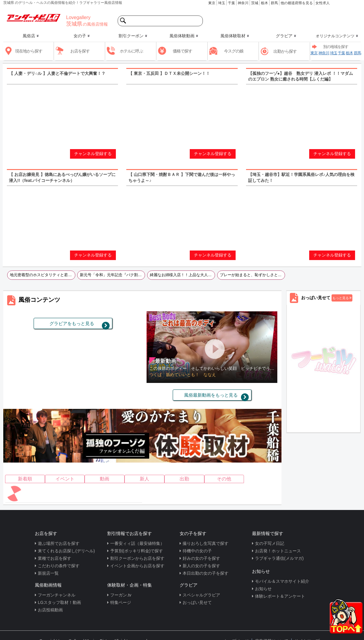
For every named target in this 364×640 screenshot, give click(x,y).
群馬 (274, 3)
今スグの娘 (234, 51)
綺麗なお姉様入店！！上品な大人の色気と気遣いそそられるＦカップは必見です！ (182, 275)
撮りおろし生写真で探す (206, 543)
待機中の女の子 (197, 551)
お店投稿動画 (50, 610)
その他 (224, 479)
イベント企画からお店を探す (137, 566)
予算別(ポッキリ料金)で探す (137, 551)
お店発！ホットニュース (278, 551)
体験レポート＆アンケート (280, 596)
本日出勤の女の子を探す (206, 573)
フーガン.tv (121, 595)
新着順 (25, 479)
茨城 (255, 3)
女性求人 (323, 3)
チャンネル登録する (93, 154)
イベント (65, 479)
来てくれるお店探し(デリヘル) (66, 551)
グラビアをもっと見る (72, 323)
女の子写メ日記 (270, 543)
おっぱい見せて (197, 602)
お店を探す (80, 51)
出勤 (184, 479)
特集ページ (121, 602)
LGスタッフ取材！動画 (59, 602)
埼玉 (222, 3)
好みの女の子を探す (201, 558)
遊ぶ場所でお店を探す (59, 543)
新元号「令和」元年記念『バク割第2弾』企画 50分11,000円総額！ (112, 275)
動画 (105, 479)
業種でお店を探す (55, 558)
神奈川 (243, 3)
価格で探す (182, 51)
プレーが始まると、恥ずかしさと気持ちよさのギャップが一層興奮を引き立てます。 (252, 275)
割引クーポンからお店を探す (137, 558)
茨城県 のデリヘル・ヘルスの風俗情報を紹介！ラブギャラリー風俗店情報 (63, 3)
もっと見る (341, 298)
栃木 (265, 3)
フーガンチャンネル (57, 595)
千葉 (231, 3)
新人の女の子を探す (201, 566)
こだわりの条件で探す (59, 566)
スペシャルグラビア (201, 595)
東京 (212, 3)
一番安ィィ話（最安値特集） (137, 543)
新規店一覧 (48, 573)
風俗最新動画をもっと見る (211, 395)
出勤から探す (285, 51)
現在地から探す (29, 51)
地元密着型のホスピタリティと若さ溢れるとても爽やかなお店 (42, 275)
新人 (144, 479)
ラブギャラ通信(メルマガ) (279, 558)
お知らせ (263, 589)
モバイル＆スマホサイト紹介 (282, 581)
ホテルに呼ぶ (131, 51)
